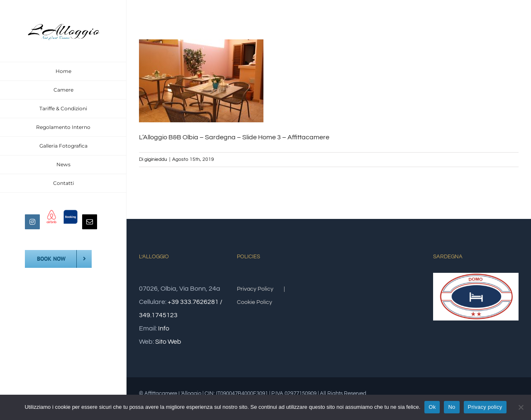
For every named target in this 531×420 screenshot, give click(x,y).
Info (164, 328)
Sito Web (168, 342)
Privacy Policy (255, 289)
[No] (521, 407)
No (452, 407)
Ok (432, 407)
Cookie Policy (255, 302)
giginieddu (156, 159)
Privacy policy (485, 407)
